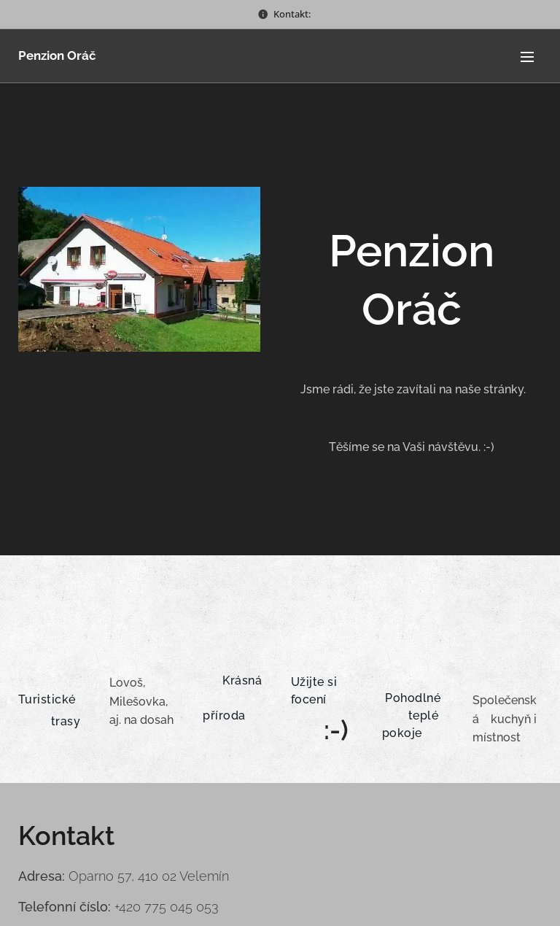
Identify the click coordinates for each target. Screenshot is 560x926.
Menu (527, 57)
